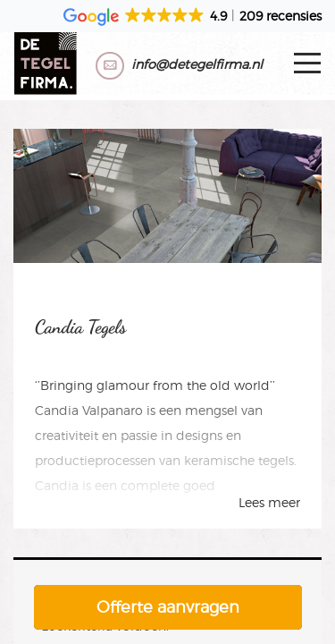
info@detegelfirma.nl (197, 64)
